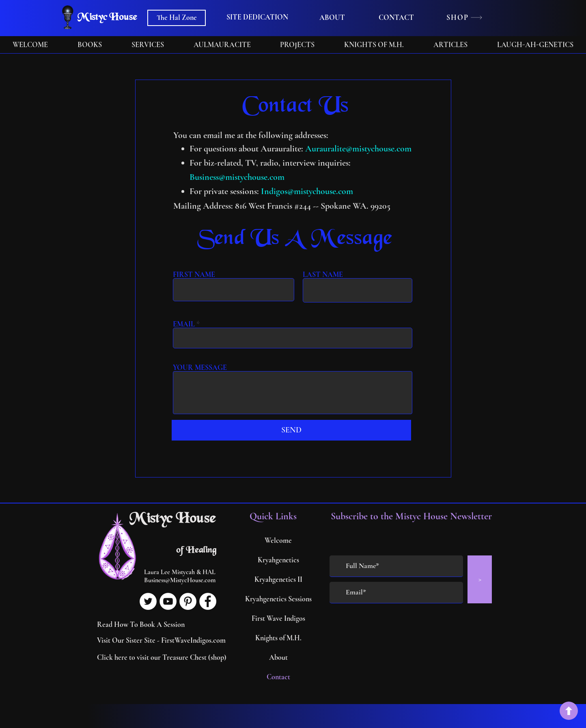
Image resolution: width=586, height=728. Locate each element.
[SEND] (291, 430)
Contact (278, 677)
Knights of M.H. (278, 638)
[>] (480, 579)
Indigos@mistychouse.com (307, 191)
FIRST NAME (194, 274)
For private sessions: (225, 191)
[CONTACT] (396, 18)
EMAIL (184, 324)
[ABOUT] (332, 18)
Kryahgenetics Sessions (278, 599)
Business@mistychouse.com (237, 177)
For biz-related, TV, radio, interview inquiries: (270, 163)
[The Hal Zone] (177, 18)
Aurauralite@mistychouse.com (358, 149)
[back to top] (569, 711)
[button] (257, 17)
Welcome (278, 540)
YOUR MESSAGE (200, 367)
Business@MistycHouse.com (180, 580)
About (278, 657)
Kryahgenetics (278, 560)
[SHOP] (464, 17)
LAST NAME (323, 274)
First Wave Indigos (278, 618)
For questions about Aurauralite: (247, 149)
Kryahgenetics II (278, 579)
